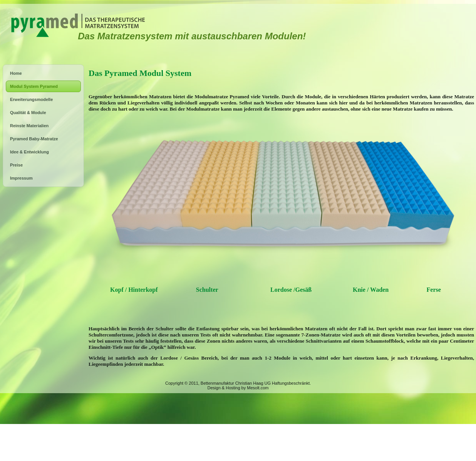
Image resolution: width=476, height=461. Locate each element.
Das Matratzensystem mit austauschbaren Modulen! (192, 36)
